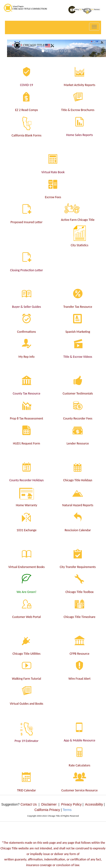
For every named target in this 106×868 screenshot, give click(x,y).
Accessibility (94, 804)
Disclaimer (49, 804)
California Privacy (47, 810)
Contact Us (29, 804)
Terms (67, 810)
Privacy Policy (71, 804)
